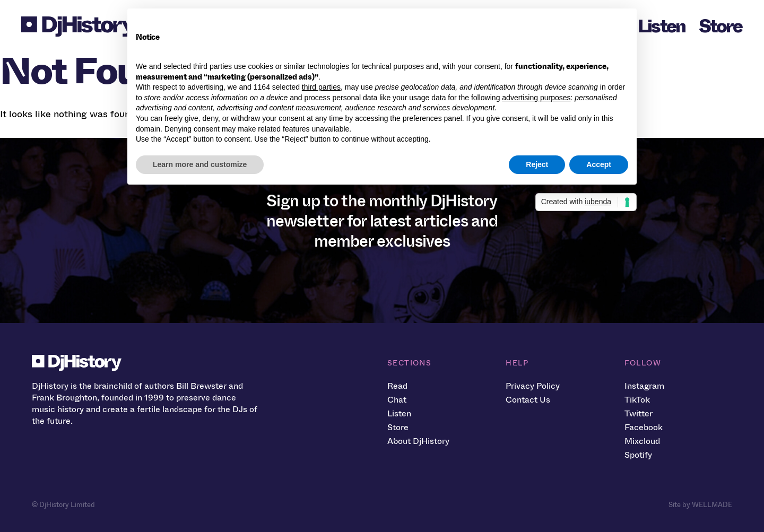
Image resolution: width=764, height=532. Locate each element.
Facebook (644, 427)
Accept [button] (599, 164)
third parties (321, 87)
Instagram (644, 386)
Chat (397, 400)
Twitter (639, 413)
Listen (662, 26)
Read (397, 386)
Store (720, 26)
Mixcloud (642, 441)
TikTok (637, 400)
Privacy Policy (533, 386)
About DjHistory (418, 441)
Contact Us (528, 400)
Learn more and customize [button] (200, 164)
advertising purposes (536, 98)
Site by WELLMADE (700, 505)
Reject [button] (537, 164)
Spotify (638, 455)
